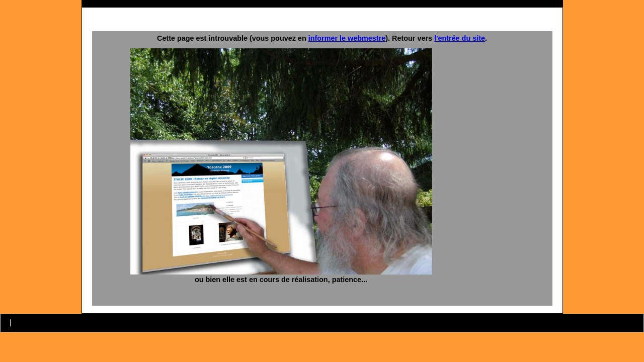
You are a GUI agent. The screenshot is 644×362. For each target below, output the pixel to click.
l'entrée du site (460, 38)
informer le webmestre (347, 38)
